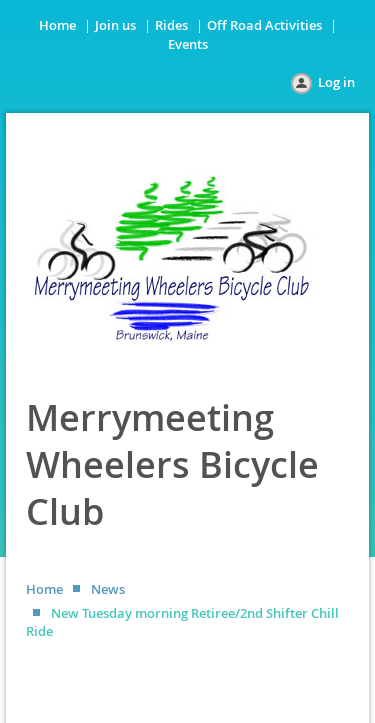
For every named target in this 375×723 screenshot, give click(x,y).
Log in (336, 82)
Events (188, 44)
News (108, 589)
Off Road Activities (264, 25)
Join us (115, 25)
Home (57, 25)
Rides (171, 25)
